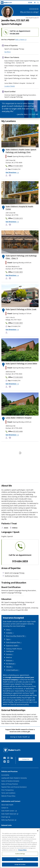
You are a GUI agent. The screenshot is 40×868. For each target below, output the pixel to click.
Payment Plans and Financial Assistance (14, 788)
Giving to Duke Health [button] (19, 738)
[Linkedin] (12, 759)
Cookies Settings (20, 854)
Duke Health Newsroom (9, 815)
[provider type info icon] (38, 18)
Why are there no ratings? (29, 12)
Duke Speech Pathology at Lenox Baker (21, 364)
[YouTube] (9, 763)
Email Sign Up (6, 818)
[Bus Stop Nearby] (10, 176)
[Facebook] (5, 759)
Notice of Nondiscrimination (10, 782)
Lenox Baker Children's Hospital (19, 419)
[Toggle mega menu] (35, 3)
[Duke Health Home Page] (12, 751)
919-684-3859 (20, 562)
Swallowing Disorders (12, 577)
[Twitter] (5, 763)
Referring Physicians (8, 821)
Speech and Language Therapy (15, 574)
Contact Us (26, 760)
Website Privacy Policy (8, 797)
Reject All (20, 859)
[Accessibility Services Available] (7, 176)
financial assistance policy (20, 705)
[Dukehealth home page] (5, 3)
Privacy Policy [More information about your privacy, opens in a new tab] (22, 850)
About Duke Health (7, 806)
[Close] (38, 831)
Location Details (10, 87)
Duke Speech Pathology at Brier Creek (21, 310)
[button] (38, 3)
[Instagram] (9, 759)
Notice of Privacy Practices (10, 785)
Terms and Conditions (8, 794)
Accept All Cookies (20, 865)
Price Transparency (8, 791)
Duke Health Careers (8, 812)
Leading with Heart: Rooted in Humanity (14, 779)
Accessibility (5, 776)
